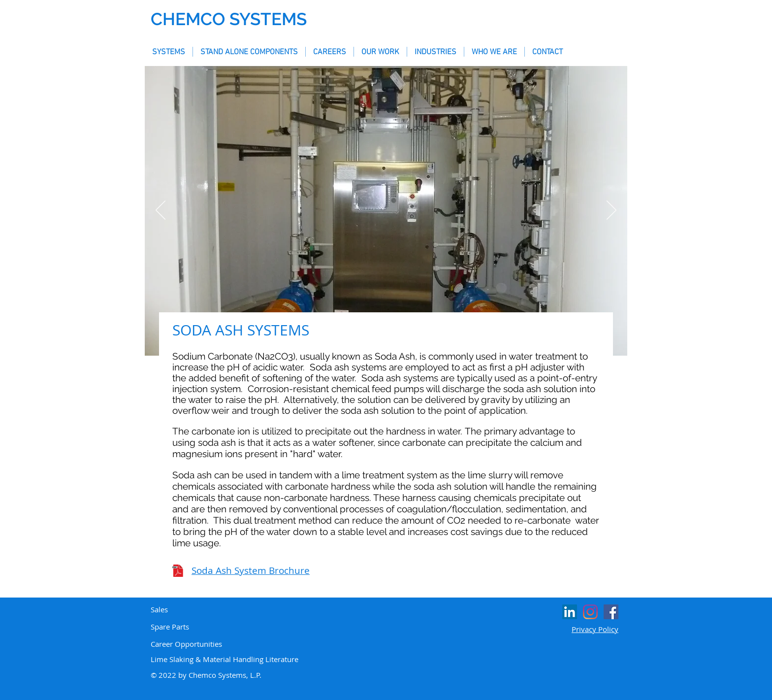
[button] (169, 52)
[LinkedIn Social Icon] (570, 612)
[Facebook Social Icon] (611, 612)
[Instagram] (590, 612)
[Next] (611, 211)
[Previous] (161, 211)
